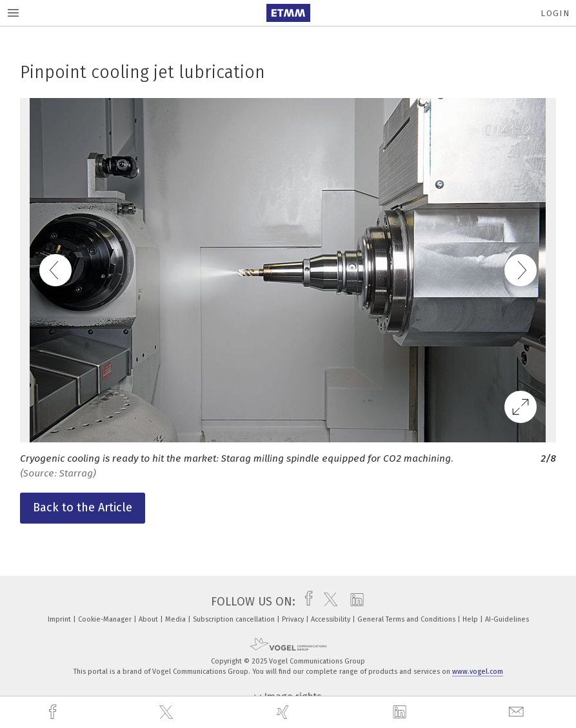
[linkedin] (401, 713)
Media (176, 619)
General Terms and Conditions (407, 619)
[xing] (284, 712)
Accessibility (332, 619)
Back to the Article (83, 507)
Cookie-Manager (106, 619)
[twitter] (168, 713)
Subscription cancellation (235, 619)
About (149, 619)
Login (555, 13)
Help (471, 619)
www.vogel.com (478, 672)
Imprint (60, 619)
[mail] (518, 712)
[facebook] (54, 712)
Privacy (294, 619)
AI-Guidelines (507, 619)
